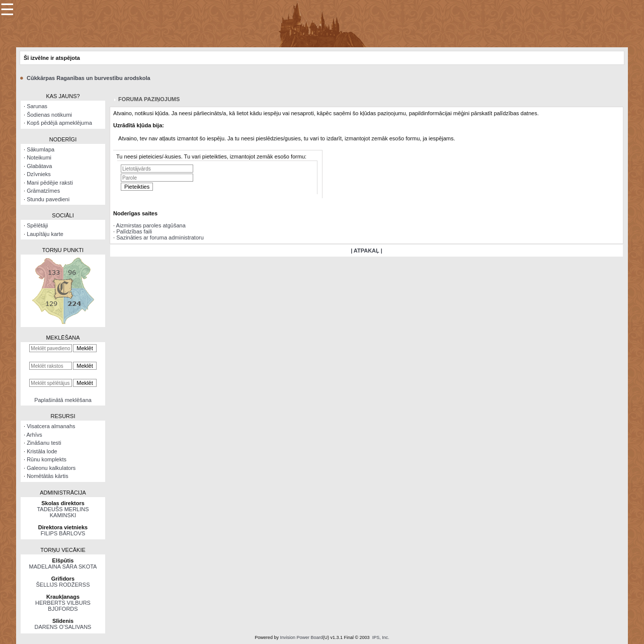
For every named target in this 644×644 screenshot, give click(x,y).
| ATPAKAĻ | (367, 251)
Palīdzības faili (134, 231)
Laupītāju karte (45, 234)
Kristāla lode (42, 451)
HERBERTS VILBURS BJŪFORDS (63, 606)
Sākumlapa (41, 149)
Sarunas (37, 106)
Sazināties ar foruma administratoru (160, 237)
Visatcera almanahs (51, 426)
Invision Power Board (301, 637)
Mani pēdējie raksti (50, 183)
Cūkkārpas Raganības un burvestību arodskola (89, 78)
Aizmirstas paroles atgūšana (151, 225)
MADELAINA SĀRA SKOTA (63, 567)
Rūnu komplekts (47, 459)
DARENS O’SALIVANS (63, 627)
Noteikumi (39, 157)
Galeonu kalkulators (51, 468)
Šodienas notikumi (49, 115)
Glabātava (39, 166)
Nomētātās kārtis (48, 476)
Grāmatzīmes (43, 191)
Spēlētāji (37, 225)
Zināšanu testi (44, 443)
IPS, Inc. (381, 637)
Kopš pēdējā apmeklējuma (59, 123)
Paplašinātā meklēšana (63, 400)
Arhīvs (34, 435)
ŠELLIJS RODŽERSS (63, 585)
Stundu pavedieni (48, 199)
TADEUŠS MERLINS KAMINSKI (63, 512)
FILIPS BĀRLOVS (63, 533)
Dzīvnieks (39, 174)
